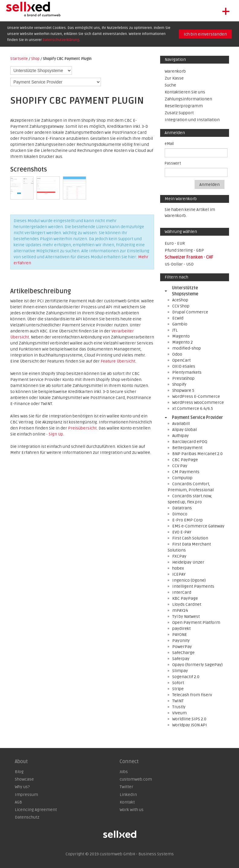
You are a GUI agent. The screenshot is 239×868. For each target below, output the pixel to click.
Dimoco (180, 514)
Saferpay (181, 659)
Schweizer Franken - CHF (189, 257)
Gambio (180, 324)
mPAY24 (180, 610)
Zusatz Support (179, 113)
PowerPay (182, 647)
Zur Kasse (174, 78)
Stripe (178, 689)
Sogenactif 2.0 (186, 677)
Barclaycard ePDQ (190, 442)
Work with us (132, 810)
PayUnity (181, 641)
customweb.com (136, 779)
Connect (129, 762)
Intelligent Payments (193, 586)
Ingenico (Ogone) (189, 580)
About (21, 762)
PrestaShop (183, 378)
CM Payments (186, 472)
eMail (169, 144)
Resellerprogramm (184, 106)
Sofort (178, 683)
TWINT (178, 701)
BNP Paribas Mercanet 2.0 (197, 454)
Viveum (179, 713)
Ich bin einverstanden (205, 34)
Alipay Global (184, 430)
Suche (170, 85)
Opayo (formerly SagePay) (197, 665)
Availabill (181, 424)
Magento (181, 336)
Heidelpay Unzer (188, 562)
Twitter (126, 787)
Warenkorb (175, 71)
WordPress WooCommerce (198, 403)
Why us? (22, 787)
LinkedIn (128, 795)
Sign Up (56, 434)
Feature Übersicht (118, 361)
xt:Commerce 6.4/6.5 (193, 409)
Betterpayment (187, 448)
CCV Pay (180, 466)
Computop (182, 478)
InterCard (182, 592)
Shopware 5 (183, 390)
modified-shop (187, 348)
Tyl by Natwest (186, 616)
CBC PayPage (185, 460)
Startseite (19, 59)
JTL (175, 330)
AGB (18, 802)
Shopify (179, 384)
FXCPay (179, 556)
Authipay (181, 436)
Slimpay (180, 671)
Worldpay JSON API (190, 725)
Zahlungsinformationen (188, 99)
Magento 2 (182, 342)
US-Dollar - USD (179, 264)
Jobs (124, 772)
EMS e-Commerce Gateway (198, 526)
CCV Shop (181, 306)
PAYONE (180, 635)
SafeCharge (183, 653)
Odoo (177, 354)
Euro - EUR (175, 243)
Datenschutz (27, 817)
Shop (35, 59)
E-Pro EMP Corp (187, 520)
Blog (19, 772)
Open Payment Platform (196, 623)
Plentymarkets (187, 372)
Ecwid (178, 318)
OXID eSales (184, 366)
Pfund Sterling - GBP (184, 250)
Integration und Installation (192, 120)
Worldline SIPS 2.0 (189, 719)
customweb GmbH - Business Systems (137, 854)
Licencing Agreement (36, 810)
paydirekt (181, 629)
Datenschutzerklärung (61, 40)
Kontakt (127, 802)
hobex (178, 568)
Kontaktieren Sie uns (185, 92)
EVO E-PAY (182, 532)
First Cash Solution (190, 538)
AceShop (180, 300)
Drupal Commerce (190, 312)
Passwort (173, 163)
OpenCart (181, 360)
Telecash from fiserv (192, 695)
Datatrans (182, 508)
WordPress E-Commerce (196, 396)
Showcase (24, 779)
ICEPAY (179, 574)
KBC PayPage (185, 598)
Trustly (179, 707)
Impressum (26, 795)
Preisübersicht (82, 428)
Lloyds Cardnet (187, 604)
